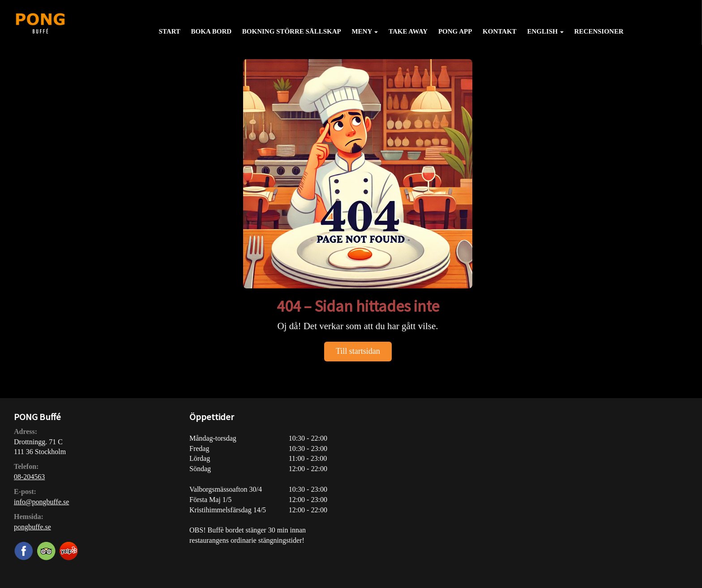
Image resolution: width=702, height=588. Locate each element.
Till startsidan (358, 351)
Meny (365, 31)
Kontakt (500, 31)
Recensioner (599, 31)
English (545, 31)
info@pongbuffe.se (41, 502)
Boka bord (211, 31)
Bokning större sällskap (292, 31)
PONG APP (455, 31)
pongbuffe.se (32, 527)
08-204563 (29, 477)
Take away (408, 31)
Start (169, 31)
